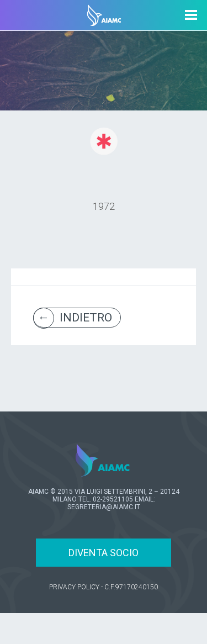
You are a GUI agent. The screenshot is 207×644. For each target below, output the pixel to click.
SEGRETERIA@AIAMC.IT (104, 507)
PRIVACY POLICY (74, 587)
